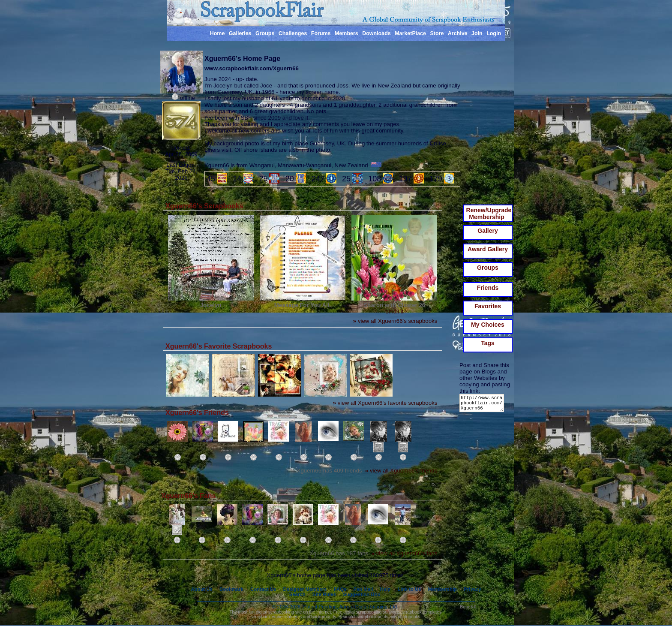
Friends (488, 288)
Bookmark (231, 589)
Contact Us (263, 589)
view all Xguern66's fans (405, 553)
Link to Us (409, 589)
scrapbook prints (372, 617)
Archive (458, 33)
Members (346, 33)
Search (297, 594)
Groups (265, 33)
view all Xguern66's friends (401, 471)
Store (437, 33)
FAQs (340, 589)
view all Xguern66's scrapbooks (395, 321)
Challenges (293, 33)
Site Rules (324, 594)
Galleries (240, 33)
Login (494, 33)
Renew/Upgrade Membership (489, 214)
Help (385, 589)
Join (477, 33)
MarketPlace (410, 33)
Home (217, 33)
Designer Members (305, 589)
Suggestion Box (361, 594)
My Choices (488, 325)
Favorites (488, 306)
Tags (488, 343)
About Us (202, 589)
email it (394, 311)
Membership (442, 589)
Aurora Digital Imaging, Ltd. (369, 607)
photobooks (409, 617)
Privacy (472, 589)
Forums (321, 33)
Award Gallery (488, 249)
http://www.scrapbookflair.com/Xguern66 (483, 405)
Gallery (487, 231)
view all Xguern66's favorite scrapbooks (385, 403)
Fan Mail (363, 589)
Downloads (376, 33)
